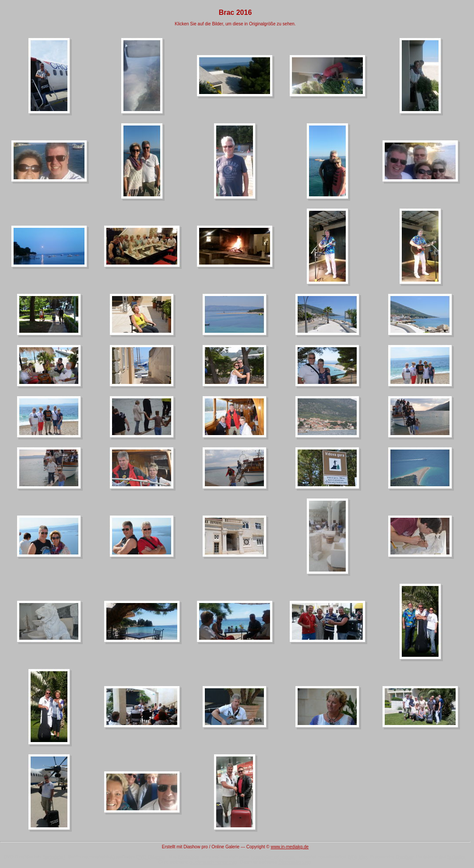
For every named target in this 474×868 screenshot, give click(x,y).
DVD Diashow (151, 857)
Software (456, 857)
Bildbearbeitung (295, 862)
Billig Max (358, 857)
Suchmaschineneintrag (213, 862)
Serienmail (54, 857)
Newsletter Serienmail (274, 857)
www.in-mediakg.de (290, 847)
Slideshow (188, 857)
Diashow (405, 857)
